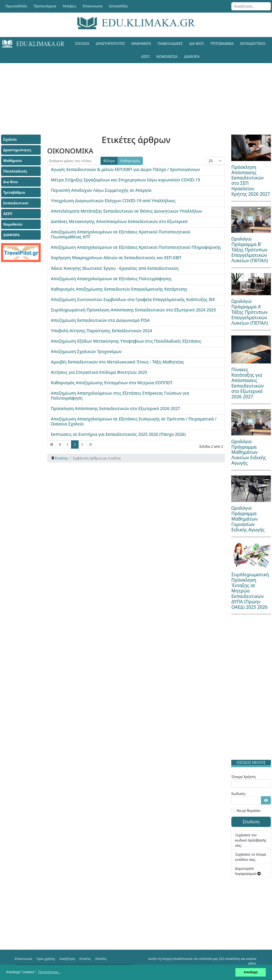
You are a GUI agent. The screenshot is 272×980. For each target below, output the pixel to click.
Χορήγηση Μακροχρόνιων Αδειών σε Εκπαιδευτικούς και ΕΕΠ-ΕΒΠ (116, 258)
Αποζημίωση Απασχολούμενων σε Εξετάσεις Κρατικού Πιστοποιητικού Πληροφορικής (136, 247)
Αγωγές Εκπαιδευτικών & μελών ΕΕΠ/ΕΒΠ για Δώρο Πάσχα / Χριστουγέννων (125, 169)
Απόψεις (69, 6)
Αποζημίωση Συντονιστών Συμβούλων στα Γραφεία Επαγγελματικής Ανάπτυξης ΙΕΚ (133, 299)
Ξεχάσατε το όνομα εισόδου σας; (250, 857)
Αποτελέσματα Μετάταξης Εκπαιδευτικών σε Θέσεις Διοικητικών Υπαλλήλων (126, 211)
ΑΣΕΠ (146, 57)
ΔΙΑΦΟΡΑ (192, 57)
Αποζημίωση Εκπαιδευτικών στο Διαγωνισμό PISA (100, 320)
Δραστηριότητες (110, 44)
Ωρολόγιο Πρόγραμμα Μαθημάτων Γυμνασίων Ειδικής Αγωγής (248, 519)
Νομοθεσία (167, 57)
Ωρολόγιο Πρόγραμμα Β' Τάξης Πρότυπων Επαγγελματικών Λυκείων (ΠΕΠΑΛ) (250, 250)
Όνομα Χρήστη (243, 777)
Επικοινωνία (93, 6)
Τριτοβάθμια (222, 44)
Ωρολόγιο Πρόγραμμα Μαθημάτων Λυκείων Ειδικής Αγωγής (249, 452)
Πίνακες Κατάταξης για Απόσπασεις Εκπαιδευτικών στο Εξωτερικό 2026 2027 (247, 383)
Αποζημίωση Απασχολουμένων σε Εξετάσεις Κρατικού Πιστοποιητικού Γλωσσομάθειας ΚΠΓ (121, 234)
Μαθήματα (141, 44)
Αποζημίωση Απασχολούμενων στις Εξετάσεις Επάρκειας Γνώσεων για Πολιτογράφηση (120, 396)
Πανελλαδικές (170, 44)
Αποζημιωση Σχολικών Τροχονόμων (86, 351)
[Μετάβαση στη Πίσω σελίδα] (60, 444)
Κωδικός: (239, 794)
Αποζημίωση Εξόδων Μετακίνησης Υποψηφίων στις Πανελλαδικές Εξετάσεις (126, 341)
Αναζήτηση (67, 959)
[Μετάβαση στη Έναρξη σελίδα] (52, 444)
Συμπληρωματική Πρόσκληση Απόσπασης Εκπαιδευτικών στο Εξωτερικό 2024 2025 (133, 310)
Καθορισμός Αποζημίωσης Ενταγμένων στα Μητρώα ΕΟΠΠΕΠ (112, 383)
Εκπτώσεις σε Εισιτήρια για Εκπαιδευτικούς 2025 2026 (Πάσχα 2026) (118, 434)
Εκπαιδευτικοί (253, 44)
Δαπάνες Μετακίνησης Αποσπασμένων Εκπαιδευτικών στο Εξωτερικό (119, 221)
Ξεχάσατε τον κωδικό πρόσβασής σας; (251, 840)
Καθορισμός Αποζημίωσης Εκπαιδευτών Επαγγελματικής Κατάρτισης (119, 289)
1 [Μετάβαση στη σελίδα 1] (67, 444)
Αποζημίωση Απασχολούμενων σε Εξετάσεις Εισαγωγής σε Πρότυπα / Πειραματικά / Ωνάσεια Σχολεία (134, 421)
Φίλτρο (109, 161)
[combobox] (251, 6)
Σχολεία (82, 44)
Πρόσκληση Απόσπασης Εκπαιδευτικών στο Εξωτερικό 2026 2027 (116, 408)
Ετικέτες (85, 959)
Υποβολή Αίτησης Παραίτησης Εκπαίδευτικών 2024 (102, 331)
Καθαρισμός (130, 161)
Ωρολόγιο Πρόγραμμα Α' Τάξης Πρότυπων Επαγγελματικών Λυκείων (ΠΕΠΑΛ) (250, 312)
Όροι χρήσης (46, 959)
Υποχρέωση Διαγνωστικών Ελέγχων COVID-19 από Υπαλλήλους (113, 201)
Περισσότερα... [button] (49, 972)
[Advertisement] (136, 93)
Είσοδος (101, 959)
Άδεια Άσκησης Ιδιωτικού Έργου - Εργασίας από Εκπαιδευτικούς (115, 268)
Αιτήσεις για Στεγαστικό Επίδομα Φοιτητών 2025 (99, 372)
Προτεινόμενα (45, 6)
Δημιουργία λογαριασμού (248, 871)
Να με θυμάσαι (249, 811)
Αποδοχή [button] (251, 972)
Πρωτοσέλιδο (16, 6)
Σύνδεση (251, 822)
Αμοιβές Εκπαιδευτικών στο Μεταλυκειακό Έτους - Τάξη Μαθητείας (117, 362)
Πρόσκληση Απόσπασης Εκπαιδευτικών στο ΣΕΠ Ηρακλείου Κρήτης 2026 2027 (251, 181)
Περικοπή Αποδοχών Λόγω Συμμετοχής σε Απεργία (101, 190)
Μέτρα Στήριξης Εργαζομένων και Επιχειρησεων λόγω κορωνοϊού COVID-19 (125, 180)
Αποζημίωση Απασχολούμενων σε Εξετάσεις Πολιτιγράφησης (111, 279)
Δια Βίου (197, 44)
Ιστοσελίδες (119, 6)
